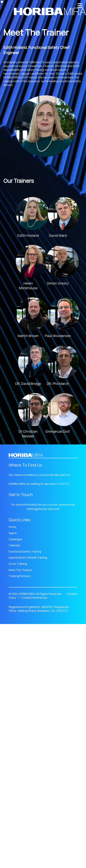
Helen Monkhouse (28, 286)
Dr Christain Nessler (28, 434)
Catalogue (15, 539)
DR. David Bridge (28, 384)
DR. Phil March (58, 384)
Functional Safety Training (25, 552)
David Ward (58, 235)
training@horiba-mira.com (43, 509)
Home (12, 527)
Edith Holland (28, 235)
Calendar (14, 545)
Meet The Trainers (21, 570)
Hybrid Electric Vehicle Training (28, 558)
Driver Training (18, 564)
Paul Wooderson (58, 336)
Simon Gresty (58, 283)
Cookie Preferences (34, 598)
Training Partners (20, 576)
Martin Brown (28, 336)
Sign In (13, 533)
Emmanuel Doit (58, 431)
